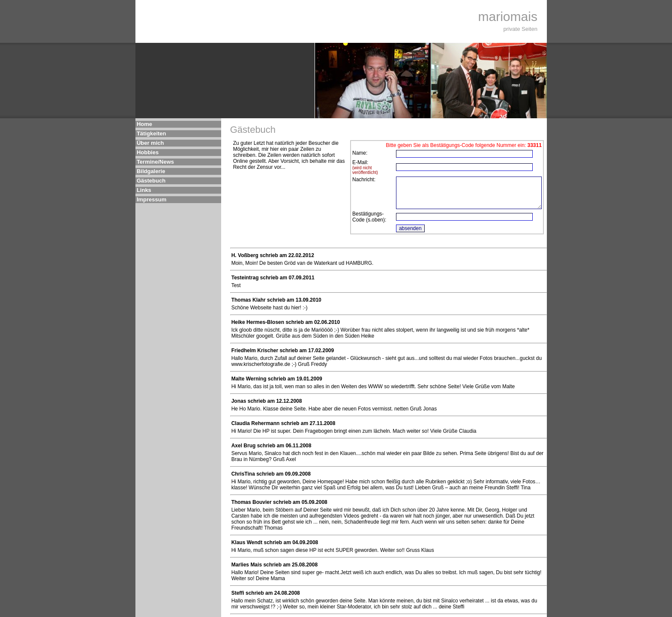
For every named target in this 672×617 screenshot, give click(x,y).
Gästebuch (151, 181)
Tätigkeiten (151, 133)
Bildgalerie (151, 171)
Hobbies (148, 152)
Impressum (151, 199)
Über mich (150, 143)
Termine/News (155, 162)
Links (144, 190)
